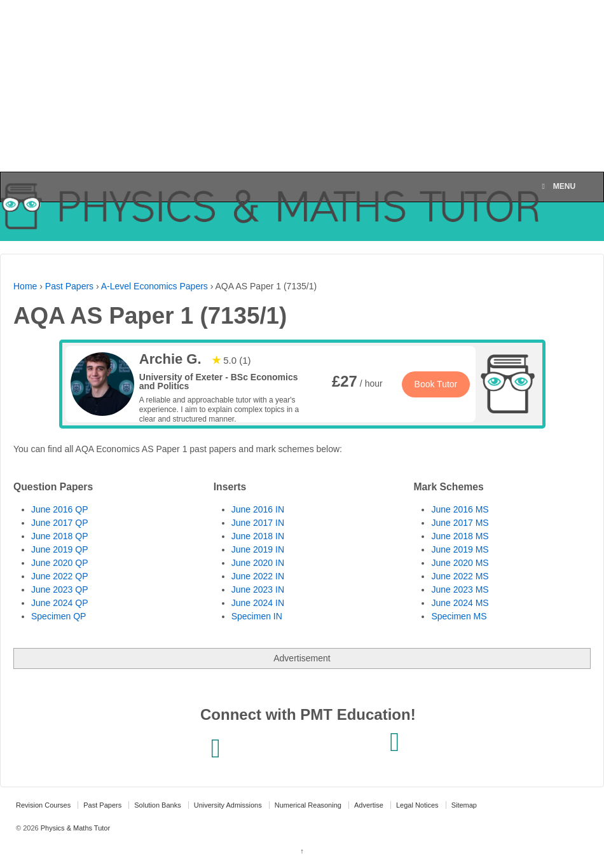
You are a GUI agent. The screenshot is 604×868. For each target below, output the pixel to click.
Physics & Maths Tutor (74, 828)
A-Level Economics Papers (154, 286)
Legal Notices (417, 805)
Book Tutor (436, 384)
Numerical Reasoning (308, 805)
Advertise (369, 805)
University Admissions (228, 805)
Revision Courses (43, 805)
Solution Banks (157, 805)
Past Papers (69, 286)
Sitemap (464, 805)
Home (25, 286)
